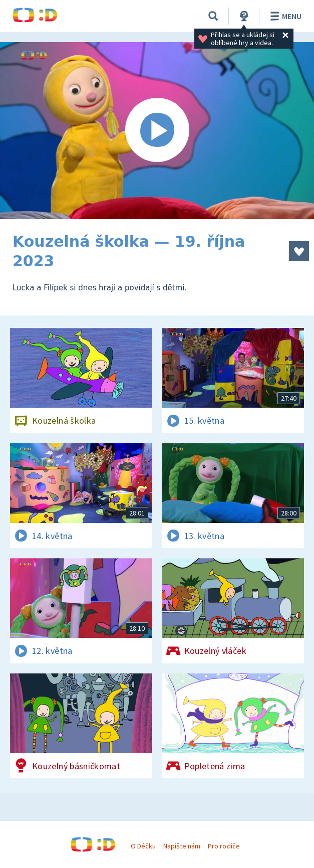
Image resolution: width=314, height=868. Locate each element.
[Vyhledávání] (213, 16)
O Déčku (143, 846)
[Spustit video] (157, 131)
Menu (284, 16)
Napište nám (182, 846)
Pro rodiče (224, 846)
